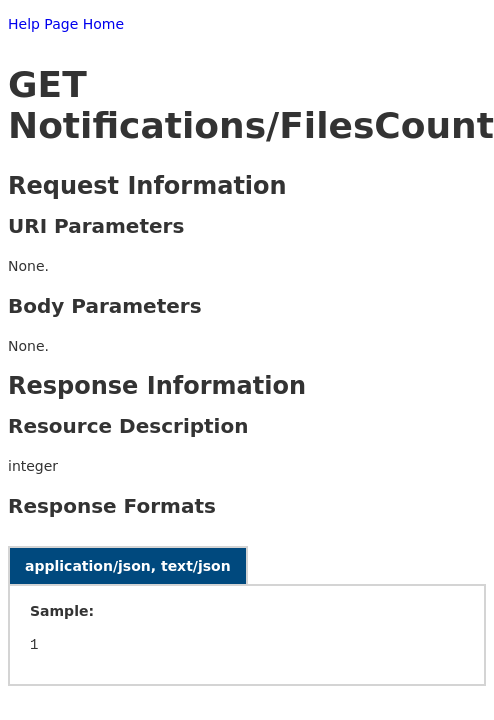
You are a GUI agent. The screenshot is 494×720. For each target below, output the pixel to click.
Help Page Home (66, 24)
